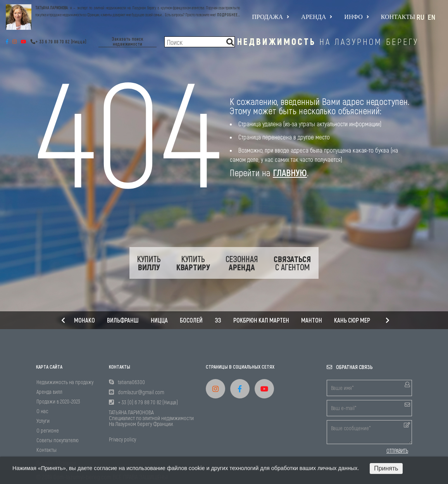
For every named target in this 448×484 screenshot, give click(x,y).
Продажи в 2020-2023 (58, 401)
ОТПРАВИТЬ (397, 451)
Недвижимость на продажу (65, 382)
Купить (149, 263)
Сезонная (242, 263)
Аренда (317, 17)
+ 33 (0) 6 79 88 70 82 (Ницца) (148, 402)
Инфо (357, 17)
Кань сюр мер (352, 320)
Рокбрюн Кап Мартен (261, 320)
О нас (42, 411)
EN (432, 17)
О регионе (48, 430)
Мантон (312, 320)
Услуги (43, 421)
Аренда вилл (49, 392)
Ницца (159, 320)
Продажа (271, 17)
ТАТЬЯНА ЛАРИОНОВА (52, 8)
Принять (386, 468)
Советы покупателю (58, 440)
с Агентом (292, 263)
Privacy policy (122, 439)
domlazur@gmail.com (141, 392)
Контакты (398, 17)
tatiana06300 (131, 382)
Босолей (191, 320)
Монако (84, 320)
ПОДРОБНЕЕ (227, 15)
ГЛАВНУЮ (290, 172)
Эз (218, 320)
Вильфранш (123, 320)
